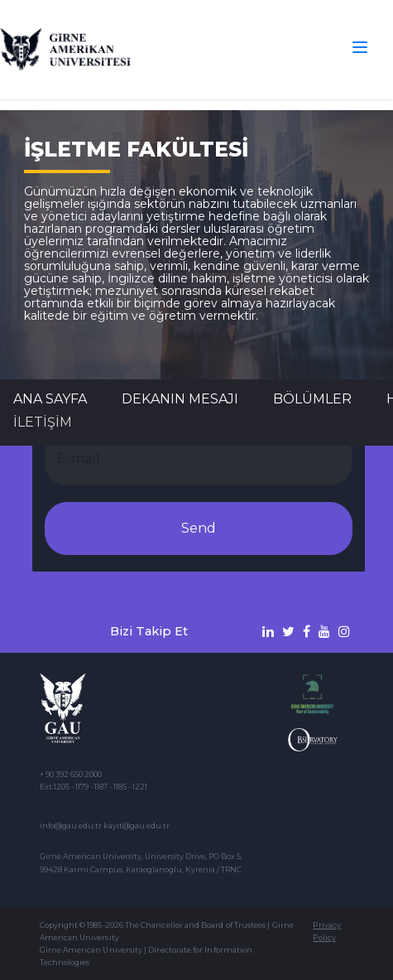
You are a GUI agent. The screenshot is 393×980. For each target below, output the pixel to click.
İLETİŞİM (43, 422)
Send (199, 528)
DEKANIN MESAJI (180, 399)
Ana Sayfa (50, 399)
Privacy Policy (326, 931)
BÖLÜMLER (312, 399)
